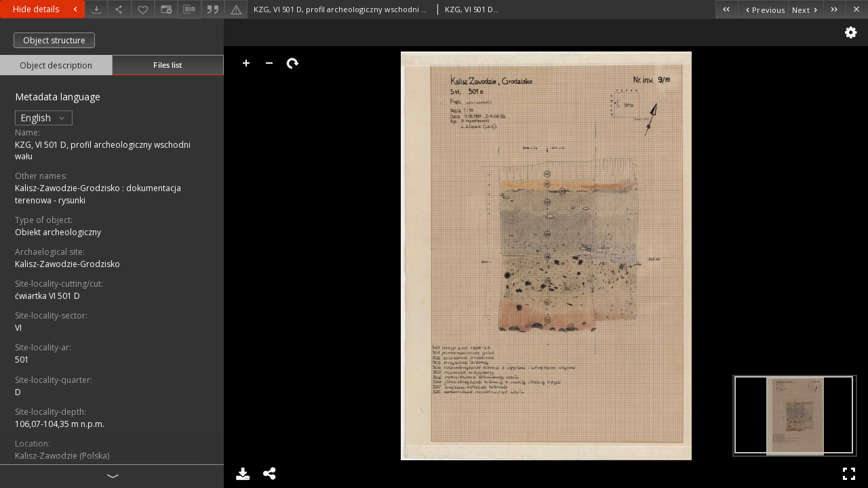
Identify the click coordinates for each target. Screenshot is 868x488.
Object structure (54, 40)
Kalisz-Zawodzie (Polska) (62, 456)
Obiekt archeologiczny (58, 232)
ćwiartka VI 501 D (47, 296)
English (44, 118)
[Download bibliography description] (189, 9)
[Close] (857, 9)
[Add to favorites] (143, 9)
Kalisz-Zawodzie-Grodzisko (67, 264)
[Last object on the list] (834, 9)
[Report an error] (236, 9)
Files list (167, 65)
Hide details (47, 9)
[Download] (96, 9)
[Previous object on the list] (763, 9)
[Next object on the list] (806, 9)
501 (22, 360)
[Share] (119, 9)
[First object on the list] (727, 9)
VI (18, 328)
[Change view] (166, 9)
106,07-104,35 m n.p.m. (60, 424)
